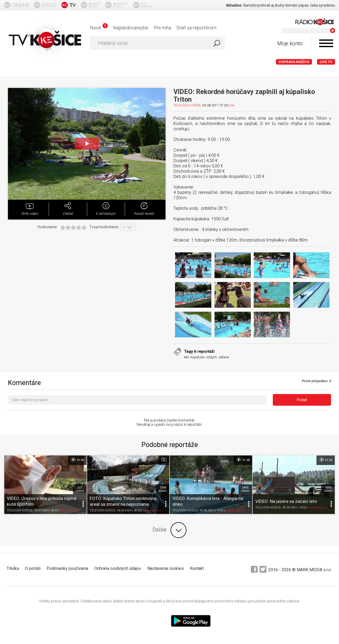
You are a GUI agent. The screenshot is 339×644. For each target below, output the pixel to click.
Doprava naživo (294, 62)
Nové (99, 28)
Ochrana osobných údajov (118, 568)
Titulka (13, 568)
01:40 (77, 460)
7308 (162, 489)
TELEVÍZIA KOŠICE (187, 105)
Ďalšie (169, 530)
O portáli (33, 568)
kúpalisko (198, 357)
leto (187, 357)
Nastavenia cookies (166, 568)
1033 (328, 489)
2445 (245, 489)
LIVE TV (326, 62)
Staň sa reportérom (196, 28)
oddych (211, 357)
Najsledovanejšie (131, 28)
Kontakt (197, 568)
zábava (224, 357)
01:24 (326, 460)
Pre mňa (162, 28)
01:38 (243, 460)
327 (80, 489)
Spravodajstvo (69, 510)
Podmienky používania (67, 568)
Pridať (302, 400)
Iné (232, 105)
